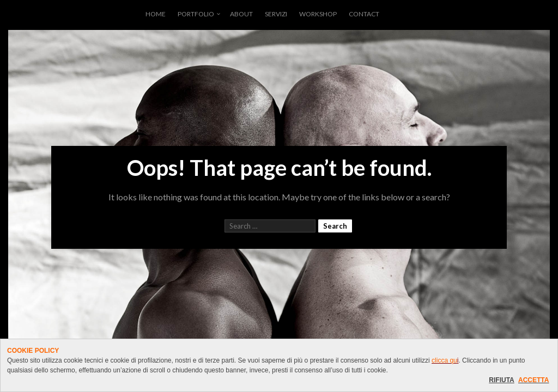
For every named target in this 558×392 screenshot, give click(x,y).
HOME (156, 14)
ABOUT (241, 14)
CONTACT (364, 14)
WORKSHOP (318, 14)
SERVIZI (276, 14)
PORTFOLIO (196, 14)
